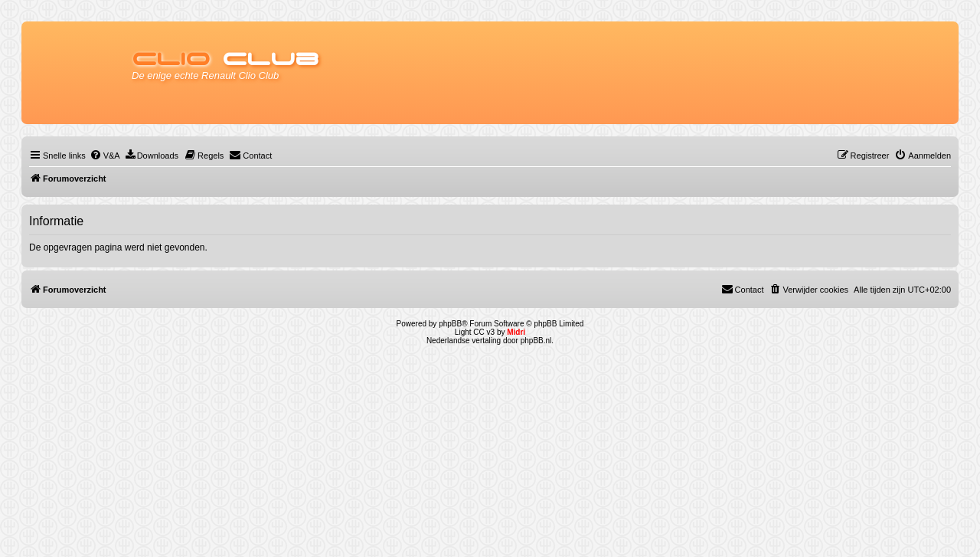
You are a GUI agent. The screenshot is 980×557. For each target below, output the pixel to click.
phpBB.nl (536, 341)
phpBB (450, 324)
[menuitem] (105, 156)
